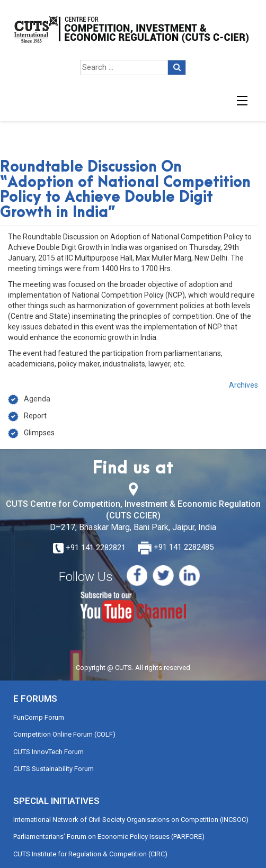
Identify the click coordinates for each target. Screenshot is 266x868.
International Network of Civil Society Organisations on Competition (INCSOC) (131, 820)
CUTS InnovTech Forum (48, 752)
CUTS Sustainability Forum (54, 769)
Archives (243, 385)
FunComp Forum (39, 717)
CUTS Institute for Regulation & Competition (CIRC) (90, 854)
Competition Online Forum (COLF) (64, 734)
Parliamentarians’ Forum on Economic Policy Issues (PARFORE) (109, 836)
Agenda (37, 399)
